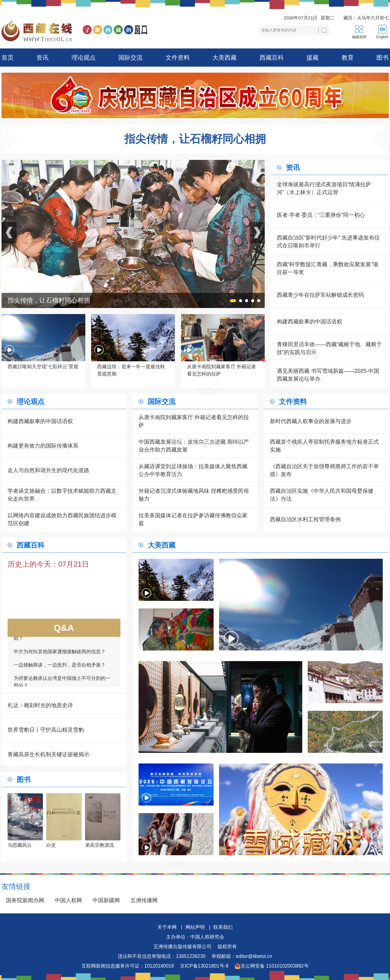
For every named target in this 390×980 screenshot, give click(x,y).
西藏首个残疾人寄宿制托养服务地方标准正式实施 (324, 446)
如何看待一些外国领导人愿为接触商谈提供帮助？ (62, 637)
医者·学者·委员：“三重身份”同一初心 (321, 215)
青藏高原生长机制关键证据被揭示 (48, 754)
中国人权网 (68, 900)
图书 (382, 58)
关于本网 (167, 927)
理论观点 (84, 58)
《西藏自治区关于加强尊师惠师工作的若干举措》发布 (324, 470)
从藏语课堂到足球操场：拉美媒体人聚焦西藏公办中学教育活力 (193, 470)
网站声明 (195, 927)
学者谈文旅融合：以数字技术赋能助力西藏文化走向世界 (62, 495)
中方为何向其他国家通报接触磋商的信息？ (60, 654)
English (382, 37)
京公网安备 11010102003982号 (272, 966)
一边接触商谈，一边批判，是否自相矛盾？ (60, 668)
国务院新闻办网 (25, 900)
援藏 (313, 58)
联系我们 (223, 927)
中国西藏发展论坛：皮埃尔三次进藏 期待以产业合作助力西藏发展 (194, 446)
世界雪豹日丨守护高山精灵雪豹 (46, 730)
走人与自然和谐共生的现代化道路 (48, 470)
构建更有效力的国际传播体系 (43, 446)
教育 (348, 58)
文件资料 (178, 58)
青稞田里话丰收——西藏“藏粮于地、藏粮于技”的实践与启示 (329, 348)
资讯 (42, 58)
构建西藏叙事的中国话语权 (310, 322)
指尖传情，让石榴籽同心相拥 (195, 139)
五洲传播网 (144, 900)
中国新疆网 (106, 900)
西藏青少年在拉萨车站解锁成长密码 (320, 295)
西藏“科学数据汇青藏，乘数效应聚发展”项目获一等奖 (328, 268)
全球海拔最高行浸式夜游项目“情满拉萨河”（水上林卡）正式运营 (324, 188)
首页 (8, 58)
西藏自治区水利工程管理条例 (305, 519)
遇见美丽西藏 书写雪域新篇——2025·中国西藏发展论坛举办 (328, 375)
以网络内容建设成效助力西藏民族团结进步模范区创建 (62, 519)
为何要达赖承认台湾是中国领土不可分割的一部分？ (62, 685)
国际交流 (130, 58)
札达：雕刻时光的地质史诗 (40, 705)
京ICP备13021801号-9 (204, 966)
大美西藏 (224, 58)
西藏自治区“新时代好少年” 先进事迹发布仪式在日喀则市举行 (328, 242)
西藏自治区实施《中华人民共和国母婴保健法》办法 (322, 495)
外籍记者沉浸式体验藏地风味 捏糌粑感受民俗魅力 (194, 495)
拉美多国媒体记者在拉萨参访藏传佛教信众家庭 (193, 519)
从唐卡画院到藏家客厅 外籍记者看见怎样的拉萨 (194, 421)
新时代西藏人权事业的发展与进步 (311, 421)
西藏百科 (272, 58)
